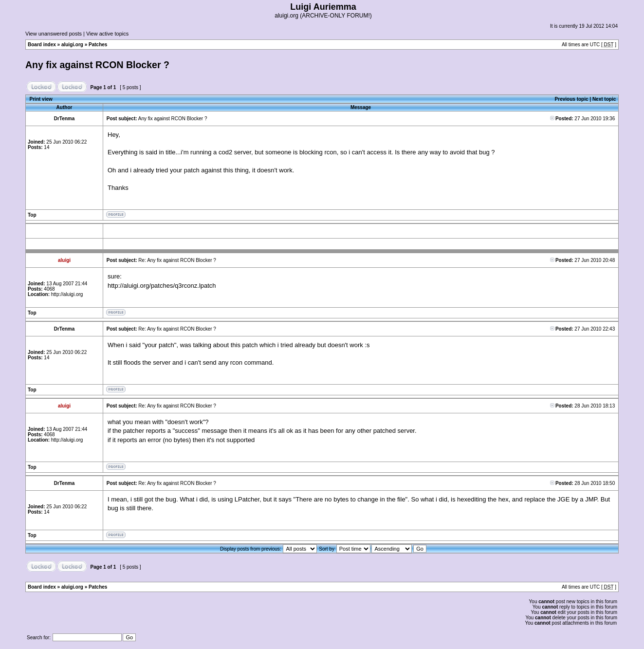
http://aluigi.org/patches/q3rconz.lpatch (162, 286)
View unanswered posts (54, 34)
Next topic (604, 99)
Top (32, 215)
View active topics (107, 34)
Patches (98, 45)
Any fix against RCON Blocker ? (97, 65)
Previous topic (572, 99)
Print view (41, 99)
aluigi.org (72, 45)
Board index (42, 45)
